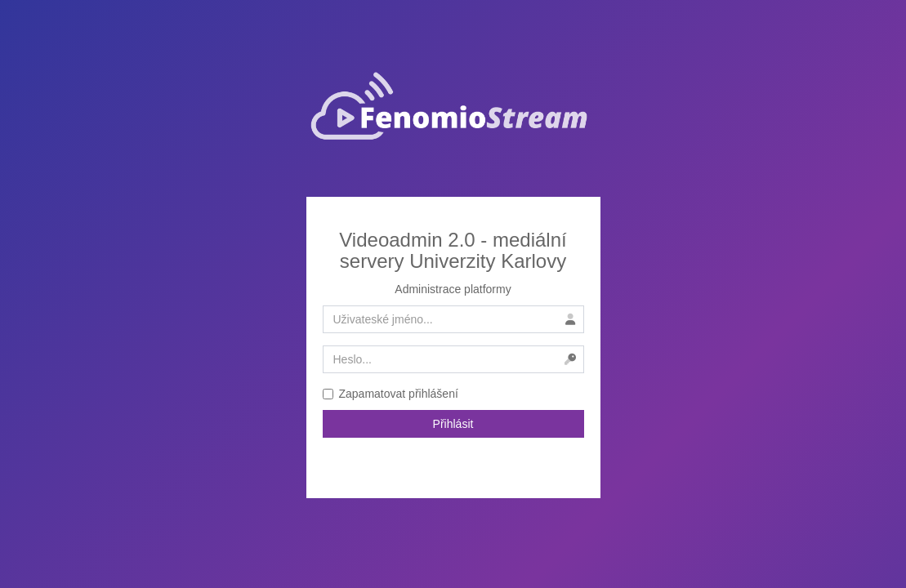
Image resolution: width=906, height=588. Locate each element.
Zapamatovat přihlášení (391, 394)
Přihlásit (453, 424)
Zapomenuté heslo (453, 460)
